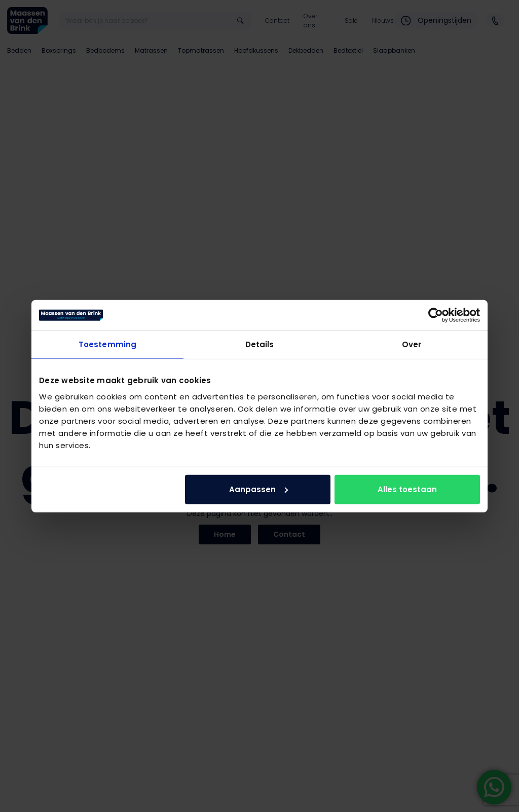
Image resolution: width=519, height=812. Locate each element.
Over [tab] (412, 344)
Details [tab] (260, 344)
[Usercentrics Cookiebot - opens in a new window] (436, 315)
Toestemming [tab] (107, 344)
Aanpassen (258, 489)
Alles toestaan (407, 489)
